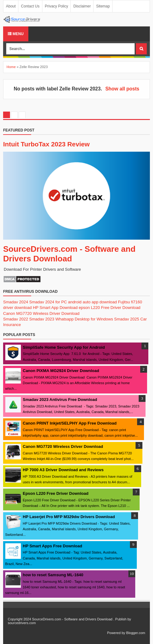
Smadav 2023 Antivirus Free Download (60, 400)
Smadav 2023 (42, 319)
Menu (16, 34)
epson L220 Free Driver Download (110, 308)
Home (11, 67)
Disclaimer (82, 6)
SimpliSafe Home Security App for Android (64, 347)
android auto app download (92, 302)
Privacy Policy (57, 6)
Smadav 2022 (16, 319)
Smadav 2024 (16, 302)
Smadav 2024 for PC (48, 302)
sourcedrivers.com (22, 623)
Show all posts (122, 89)
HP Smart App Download (55, 308)
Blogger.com (136, 633)
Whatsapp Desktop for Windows (84, 319)
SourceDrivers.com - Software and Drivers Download (69, 254)
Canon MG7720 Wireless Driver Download (41, 313)
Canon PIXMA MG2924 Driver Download (61, 371)
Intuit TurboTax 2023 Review (46, 144)
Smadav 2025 (127, 319)
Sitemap (103, 6)
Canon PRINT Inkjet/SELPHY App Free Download (70, 423)
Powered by (116, 633)
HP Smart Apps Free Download (53, 546)
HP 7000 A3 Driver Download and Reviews (63, 470)
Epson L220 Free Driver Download (56, 493)
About (11, 6)
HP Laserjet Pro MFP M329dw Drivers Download (69, 517)
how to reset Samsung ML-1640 (53, 575)
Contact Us (30, 6)
